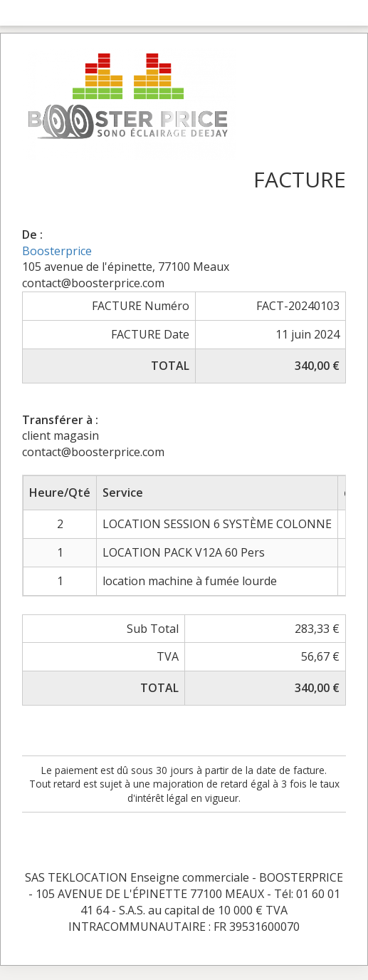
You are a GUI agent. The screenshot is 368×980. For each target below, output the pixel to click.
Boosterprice (57, 251)
